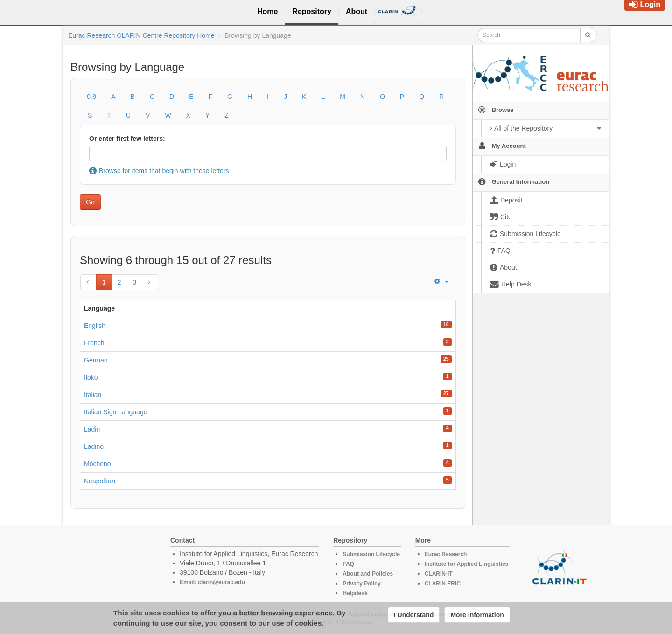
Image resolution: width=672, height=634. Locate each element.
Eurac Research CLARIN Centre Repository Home (141, 35)
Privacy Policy (361, 584)
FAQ (348, 564)
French (94, 343)
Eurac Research (446, 554)
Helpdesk (355, 593)
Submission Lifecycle (371, 554)
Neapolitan (100, 481)
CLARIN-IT (439, 574)
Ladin (92, 429)
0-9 (91, 97)
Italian (93, 395)
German (96, 360)
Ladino (94, 446)
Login (645, 4)
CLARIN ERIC (443, 584)
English (95, 326)
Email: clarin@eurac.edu (212, 582)
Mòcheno (98, 464)
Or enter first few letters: (127, 139)
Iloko (91, 377)
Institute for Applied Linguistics (467, 564)
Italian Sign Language (115, 412)
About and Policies (368, 574)
